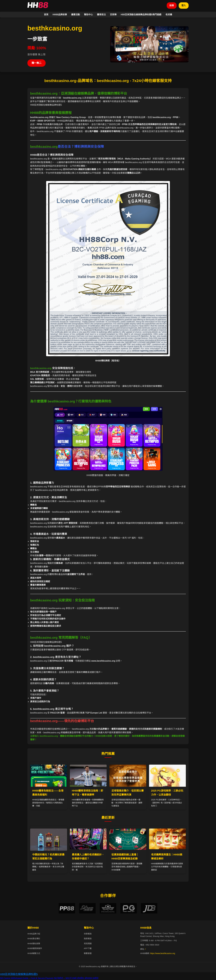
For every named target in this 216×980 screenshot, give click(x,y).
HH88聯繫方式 (34, 953)
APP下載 (88, 949)
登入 (184, 5)
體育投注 (101, 15)
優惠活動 (75, 15)
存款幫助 (88, 934)
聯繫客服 (88, 953)
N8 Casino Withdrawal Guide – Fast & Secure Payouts (27, 978)
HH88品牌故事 (60, 15)
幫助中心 (88, 15)
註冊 (172, 5)
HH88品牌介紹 (34, 934)
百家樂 (113, 15)
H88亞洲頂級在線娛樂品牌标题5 (19, 974)
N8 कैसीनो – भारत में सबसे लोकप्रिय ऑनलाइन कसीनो (76, 978)
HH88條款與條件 (35, 949)
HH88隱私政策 (34, 944)
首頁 (46, 15)
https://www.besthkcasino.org (163, 953)
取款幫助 (88, 939)
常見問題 (88, 944)
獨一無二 (37, 63)
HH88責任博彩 (34, 939)
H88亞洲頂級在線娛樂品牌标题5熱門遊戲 (141, 15)
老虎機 (169, 15)
